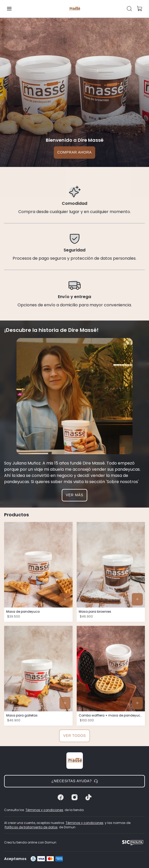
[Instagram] (75, 797)
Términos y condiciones (44, 810)
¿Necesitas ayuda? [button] (75, 781)
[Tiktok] (89, 797)
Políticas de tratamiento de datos (31, 827)
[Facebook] (61, 797)
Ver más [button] (75, 495)
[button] (9, 9)
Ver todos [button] (74, 736)
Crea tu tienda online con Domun (30, 842)
